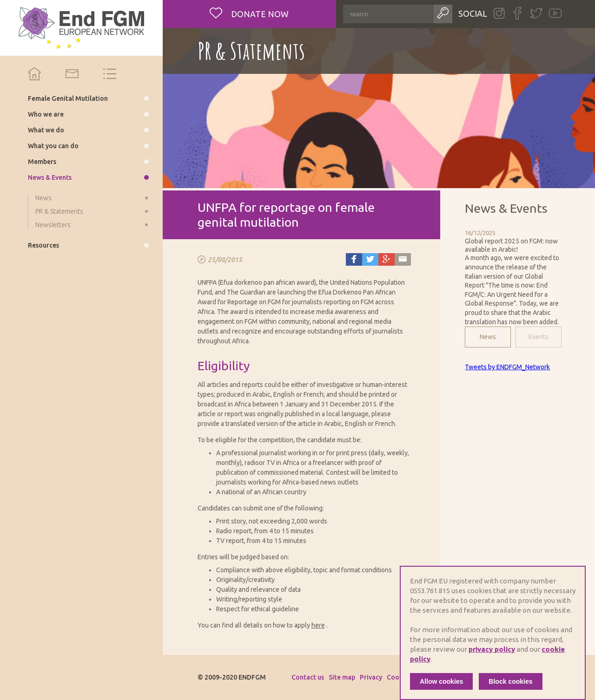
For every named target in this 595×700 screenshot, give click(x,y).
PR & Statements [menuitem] (59, 211)
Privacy (371, 677)
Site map (342, 677)
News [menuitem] (43, 198)
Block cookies (510, 681)
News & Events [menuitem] (50, 177)
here (318, 625)
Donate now (259, 14)
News (488, 337)
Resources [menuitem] (43, 245)
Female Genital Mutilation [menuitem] (68, 98)
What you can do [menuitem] (53, 146)
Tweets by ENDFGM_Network (507, 367)
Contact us (308, 677)
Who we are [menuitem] (46, 114)
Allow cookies (441, 681)
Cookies (399, 677)
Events (539, 337)
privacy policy (492, 649)
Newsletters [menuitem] (53, 225)
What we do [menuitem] (46, 130)
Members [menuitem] (42, 162)
